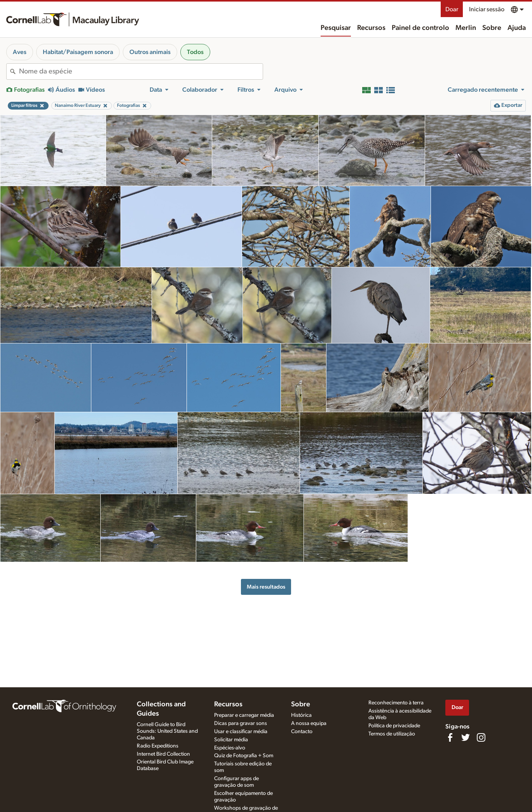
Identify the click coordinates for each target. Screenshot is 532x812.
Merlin (466, 28)
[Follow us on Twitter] (466, 737)
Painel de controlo (420, 28)
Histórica (301, 715)
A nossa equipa (309, 723)
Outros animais (150, 52)
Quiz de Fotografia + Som (244, 756)
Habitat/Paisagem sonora (78, 52)
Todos (195, 52)
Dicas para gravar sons (241, 723)
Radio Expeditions (158, 746)
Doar (452, 9)
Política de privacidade (394, 726)
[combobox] (141, 71)
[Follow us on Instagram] (481, 737)
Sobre (492, 28)
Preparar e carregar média (244, 715)
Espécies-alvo (230, 748)
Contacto (302, 732)
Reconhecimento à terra (396, 703)
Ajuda (517, 28)
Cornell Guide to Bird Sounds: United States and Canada (167, 731)
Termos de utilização (392, 734)
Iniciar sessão (487, 9)
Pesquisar (336, 28)
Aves (20, 52)
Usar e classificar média (241, 732)
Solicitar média (231, 740)
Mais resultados (266, 587)
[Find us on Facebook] (450, 737)
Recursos (371, 28)
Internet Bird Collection (163, 754)
